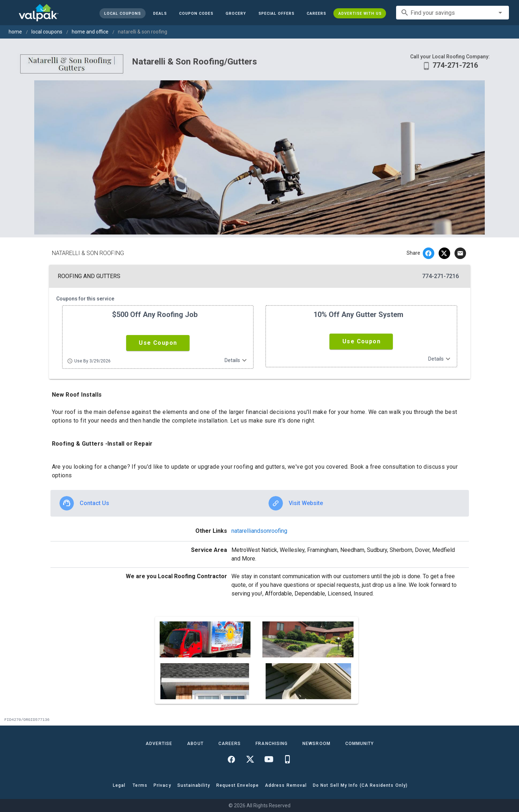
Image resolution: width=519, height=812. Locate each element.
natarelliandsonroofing (259, 531)
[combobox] (453, 13)
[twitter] (444, 253)
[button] (276, 13)
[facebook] (429, 253)
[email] (460, 253)
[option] (155, 503)
